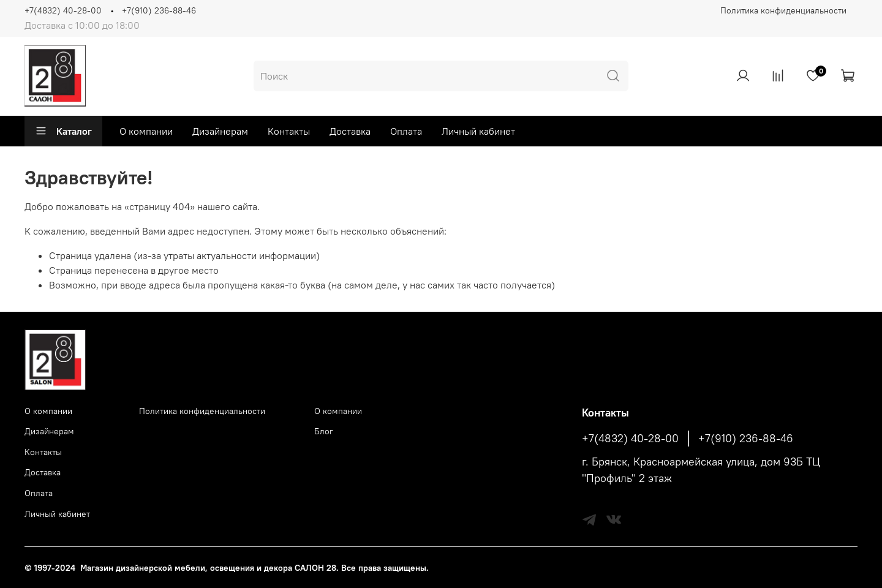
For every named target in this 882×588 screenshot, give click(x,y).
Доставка (350, 131)
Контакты (289, 131)
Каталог (63, 131)
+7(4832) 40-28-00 (63, 10)
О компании (146, 131)
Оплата (406, 131)
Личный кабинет (478, 131)
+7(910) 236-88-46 (159, 10)
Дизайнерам (220, 131)
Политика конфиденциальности (783, 10)
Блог (324, 431)
